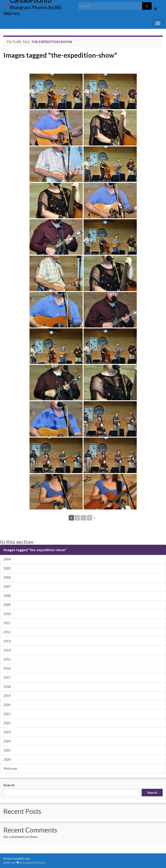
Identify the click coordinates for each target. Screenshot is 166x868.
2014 (7, 650)
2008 (7, 596)
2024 (7, 741)
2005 (7, 568)
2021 (7, 714)
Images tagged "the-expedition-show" (60, 55)
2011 (7, 623)
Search (9, 785)
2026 (7, 759)
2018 (7, 687)
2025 (7, 750)
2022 (7, 723)
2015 (7, 659)
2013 (7, 641)
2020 (7, 705)
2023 (7, 732)
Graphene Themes (34, 863)
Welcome (10, 768)
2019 (7, 696)
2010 (7, 614)
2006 (7, 577)
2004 (7, 559)
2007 (7, 587)
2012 (7, 632)
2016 (7, 668)
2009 (7, 605)
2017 (7, 678)
